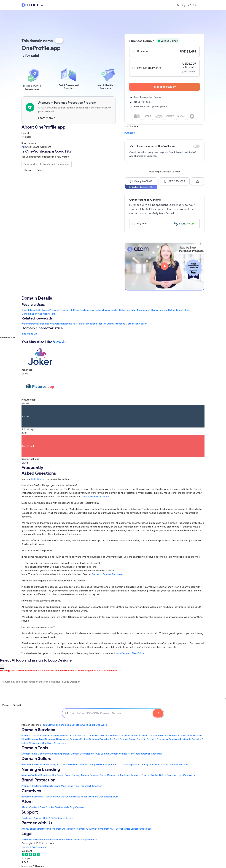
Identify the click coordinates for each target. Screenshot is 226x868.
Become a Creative (32, 797)
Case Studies (47, 807)
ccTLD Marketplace (126, 764)
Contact (34, 807)
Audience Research (130, 775)
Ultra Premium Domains (55, 735)
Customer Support (32, 818)
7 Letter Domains (187, 735)
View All (60, 342)
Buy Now (164, 51)
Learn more (47, 118)
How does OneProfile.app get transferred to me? (49, 485)
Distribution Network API (76, 829)
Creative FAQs (52, 797)
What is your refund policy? (37, 550)
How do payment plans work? (38, 627)
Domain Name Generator (36, 754)
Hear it (25, 133)
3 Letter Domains (109, 735)
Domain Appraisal (60, 754)
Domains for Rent (109, 739)
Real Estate (73, 725)
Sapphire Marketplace (102, 764)
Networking (56, 324)
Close (5, 705)
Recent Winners (89, 797)
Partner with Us (37, 823)
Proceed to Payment (175, 87)
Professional (90, 324)
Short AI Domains (147, 739)
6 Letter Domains (168, 735)
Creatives (31, 791)
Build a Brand (166, 775)
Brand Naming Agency (77, 775)
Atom (27, 801)
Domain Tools (35, 748)
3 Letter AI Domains (168, 739)
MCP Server (117, 829)
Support (30, 812)
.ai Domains (75, 735)
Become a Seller (31, 764)
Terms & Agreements (85, 840)
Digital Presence (116, 324)
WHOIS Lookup (101, 754)
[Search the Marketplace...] (47, 164)
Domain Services (38, 730)
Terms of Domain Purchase (107, 574)
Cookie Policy (65, 840)
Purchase (130, 133)
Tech (44, 725)
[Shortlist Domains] (189, 5)
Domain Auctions (159, 764)
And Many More (47, 314)
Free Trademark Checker (88, 786)
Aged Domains (47, 739)
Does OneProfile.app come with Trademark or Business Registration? (60, 503)
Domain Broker (128, 739)
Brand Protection (39, 780)
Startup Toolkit (150, 775)
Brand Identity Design (52, 775)
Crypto (84, 725)
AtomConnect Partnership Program (41, 829)
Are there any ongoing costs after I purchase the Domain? (54, 581)
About (25, 807)
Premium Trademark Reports (37, 786)
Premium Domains (31, 735)
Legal (27, 834)
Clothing (52, 725)
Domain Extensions (81, 754)
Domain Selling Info (51, 764)
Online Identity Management (135, 310)
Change (28, 170)
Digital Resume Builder (163, 310)
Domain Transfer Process (95, 497)
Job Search (141, 324)
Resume (68, 324)
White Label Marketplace (138, 829)
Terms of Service (31, 840)
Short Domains (90, 735)
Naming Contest (31, 775)
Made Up (32, 334)
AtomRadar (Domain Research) (145, 754)
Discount (196, 146)
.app (24, 334)
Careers (80, 807)
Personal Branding (39, 324)
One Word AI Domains (54, 743)
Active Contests (71, 797)
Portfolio (78, 324)
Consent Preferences (34, 847)
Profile (25, 324)
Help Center (38, 479)
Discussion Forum (179, 764)
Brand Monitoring (64, 786)
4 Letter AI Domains (190, 739)
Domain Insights (118, 754)
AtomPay (143, 764)
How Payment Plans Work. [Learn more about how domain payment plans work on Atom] (130, 653)
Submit (41, 170)
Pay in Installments (164, 68)
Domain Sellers (36, 758)
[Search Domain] (158, 713)
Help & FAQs (50, 818)
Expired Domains (90, 739)
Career (130, 324)
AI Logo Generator (185, 775)
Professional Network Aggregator (99, 310)
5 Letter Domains (148, 735)
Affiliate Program (100, 829)
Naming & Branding (41, 769)
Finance (62, 725)
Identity (102, 324)
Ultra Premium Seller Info (76, 764)
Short (92, 725)
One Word (101, 725)
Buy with (164, 224)
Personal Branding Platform (64, 310)
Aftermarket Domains (68, 739)
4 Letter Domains (128, 735)
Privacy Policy (49, 840)
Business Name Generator (104, 775)
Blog (72, 807)
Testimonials (62, 807)
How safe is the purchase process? (41, 601)
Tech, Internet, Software (35, 310)
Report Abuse (65, 818)
